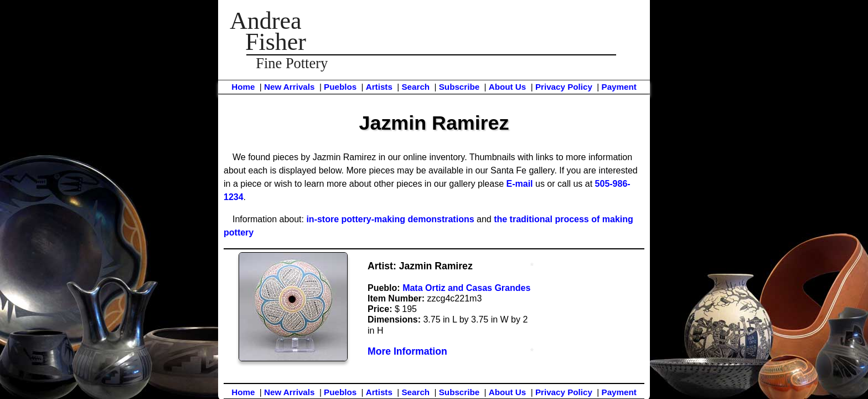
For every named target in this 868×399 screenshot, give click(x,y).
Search (415, 87)
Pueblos (340, 87)
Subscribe (459, 87)
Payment (619, 87)
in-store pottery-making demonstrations (390, 219)
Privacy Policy (564, 87)
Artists (379, 87)
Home (243, 87)
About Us (508, 87)
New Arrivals (289, 87)
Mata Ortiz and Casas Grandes (466, 288)
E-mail (520, 184)
